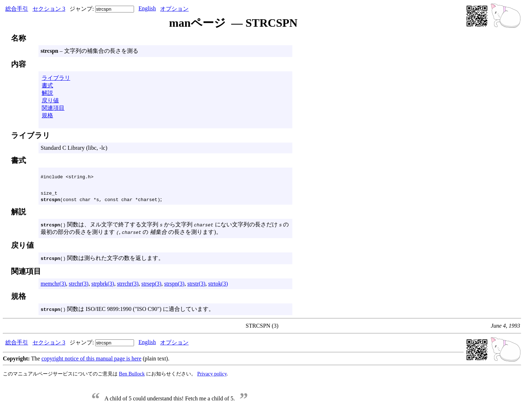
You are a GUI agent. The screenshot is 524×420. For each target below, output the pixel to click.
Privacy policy (212, 376)
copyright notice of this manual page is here (91, 361)
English (147, 8)
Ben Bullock (132, 376)
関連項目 (53, 108)
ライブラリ (56, 78)
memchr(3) (53, 286)
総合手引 (17, 9)
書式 (47, 85)
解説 (47, 93)
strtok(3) (218, 286)
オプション (174, 9)
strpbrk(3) (103, 286)
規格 (47, 115)
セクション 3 (49, 9)
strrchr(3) (128, 286)
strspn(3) (174, 286)
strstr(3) (196, 286)
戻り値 (50, 100)
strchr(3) (79, 286)
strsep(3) (151, 286)
